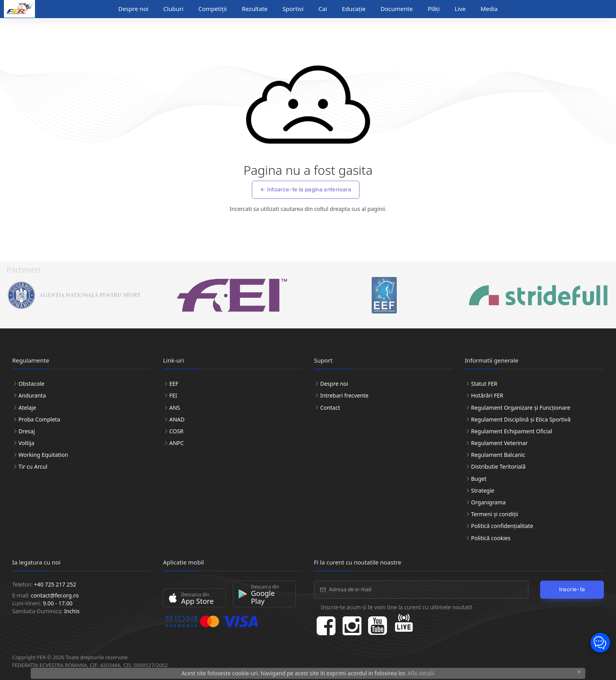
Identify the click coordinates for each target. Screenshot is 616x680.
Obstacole (31, 384)
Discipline (58, 9)
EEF (174, 384)
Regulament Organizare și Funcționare (521, 408)
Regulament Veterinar (499, 443)
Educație (354, 9)
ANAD (177, 419)
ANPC (177, 443)
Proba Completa (39, 419)
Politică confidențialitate (502, 526)
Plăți (434, 9)
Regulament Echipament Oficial (511, 431)
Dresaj (27, 431)
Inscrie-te (572, 589)
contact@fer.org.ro (55, 595)
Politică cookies (491, 538)
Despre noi (133, 9)
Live (460, 9)
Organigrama (488, 502)
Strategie (483, 490)
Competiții (213, 9)
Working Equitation (43, 455)
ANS (175, 408)
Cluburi (173, 9)
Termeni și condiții (495, 514)
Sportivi (293, 9)
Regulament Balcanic (498, 455)
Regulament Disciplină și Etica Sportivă (521, 419)
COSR (176, 431)
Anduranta (32, 395)
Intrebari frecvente (344, 395)
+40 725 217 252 (55, 584)
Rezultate (255, 9)
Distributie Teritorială (498, 466)
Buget (479, 479)
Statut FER (484, 384)
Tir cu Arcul (33, 466)
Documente (397, 9)
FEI (173, 395)
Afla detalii (421, 673)
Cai (323, 9)
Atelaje (27, 408)
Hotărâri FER (487, 395)
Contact (330, 408)
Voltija (26, 443)
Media (489, 9)
